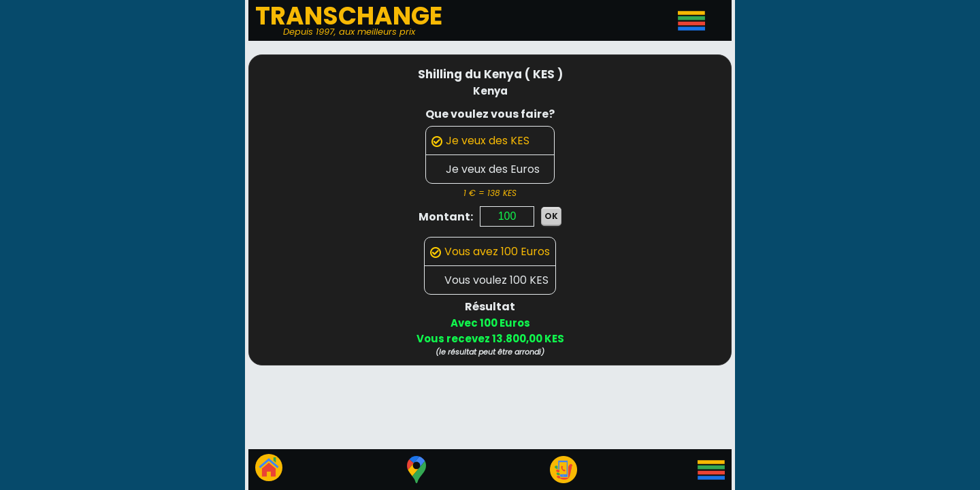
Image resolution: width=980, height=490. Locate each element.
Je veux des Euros (486, 169)
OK (551, 216)
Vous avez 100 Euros (490, 251)
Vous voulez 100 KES (489, 280)
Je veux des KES (480, 141)
